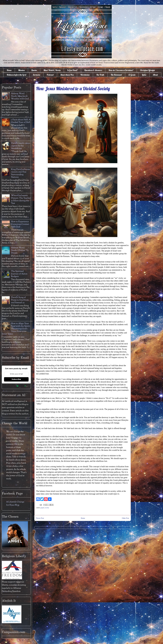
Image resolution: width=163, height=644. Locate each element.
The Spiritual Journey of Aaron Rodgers (19, 274)
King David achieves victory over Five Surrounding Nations (20, 173)
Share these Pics (67, 75)
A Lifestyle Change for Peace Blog (15, 503)
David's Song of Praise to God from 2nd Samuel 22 (20, 300)
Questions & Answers (93, 70)
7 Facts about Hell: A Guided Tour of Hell (21, 121)
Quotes (34, 70)
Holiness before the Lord (16, 75)
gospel (42, 508)
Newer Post (40, 518)
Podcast (50, 75)
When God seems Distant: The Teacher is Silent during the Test (21, 199)
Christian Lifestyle (147, 70)
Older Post (126, 518)
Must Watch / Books (52, 70)
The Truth (100, 75)
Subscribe (16, 379)
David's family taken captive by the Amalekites (21, 146)
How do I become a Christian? (121, 70)
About (155, 75)
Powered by (16, 386)
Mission (21, 70)
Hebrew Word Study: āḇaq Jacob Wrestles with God (20, 96)
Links (144, 75)
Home (9, 70)
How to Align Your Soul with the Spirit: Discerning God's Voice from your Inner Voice (16, 329)
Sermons (36, 75)
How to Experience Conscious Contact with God (20, 224)
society (47, 508)
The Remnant (116, 75)
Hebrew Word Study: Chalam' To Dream (20, 250)
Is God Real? (72, 70)
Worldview (85, 75)
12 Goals (132, 75)
